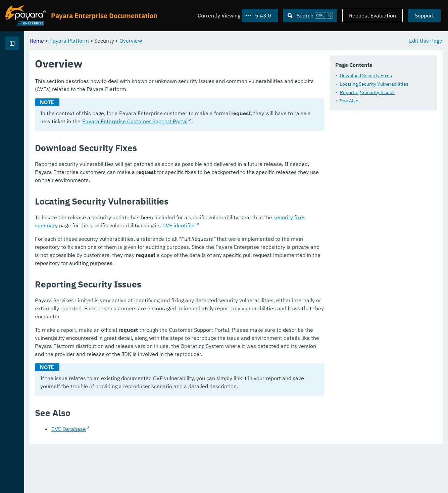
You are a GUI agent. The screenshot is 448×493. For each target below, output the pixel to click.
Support (424, 15)
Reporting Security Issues (156, 114)
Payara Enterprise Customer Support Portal (186, 181)
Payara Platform (26, 67)
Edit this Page (426, 40)
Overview (214, 40)
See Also (138, 122)
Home (120, 40)
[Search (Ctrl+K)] (310, 15)
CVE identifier (217, 285)
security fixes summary (385, 277)
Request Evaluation (372, 15)
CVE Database (152, 473)
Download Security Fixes (155, 97)
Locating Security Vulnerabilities (163, 105)
